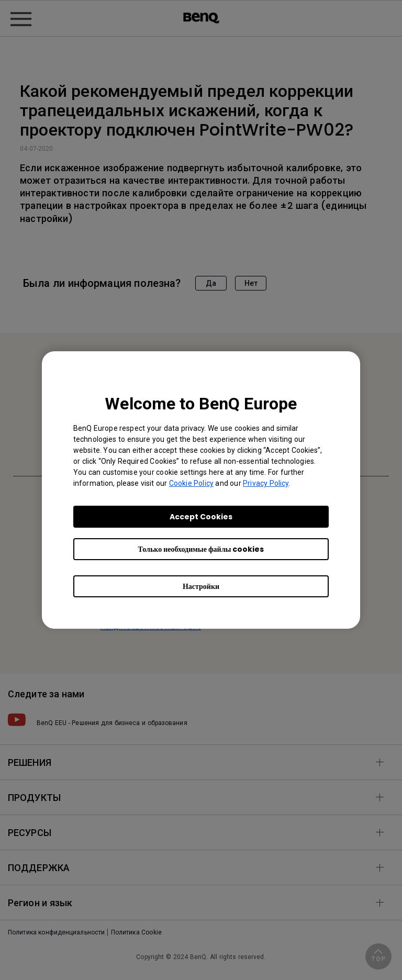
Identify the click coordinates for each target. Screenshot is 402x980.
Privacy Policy (266, 483)
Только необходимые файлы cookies (201, 549)
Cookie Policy (191, 483)
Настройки (201, 586)
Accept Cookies (201, 517)
